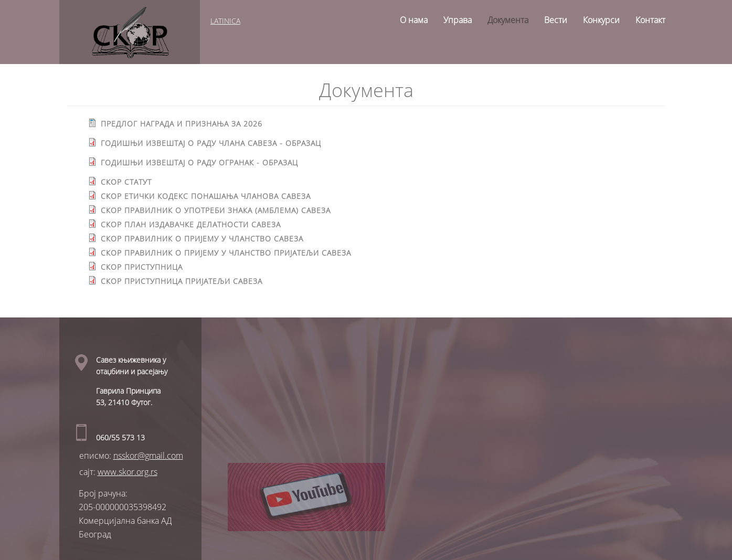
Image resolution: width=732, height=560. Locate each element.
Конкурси (601, 20)
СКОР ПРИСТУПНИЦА (140, 267)
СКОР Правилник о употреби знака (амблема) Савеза (214, 210)
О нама (414, 20)
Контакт (650, 20)
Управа (458, 20)
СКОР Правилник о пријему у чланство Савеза (200, 239)
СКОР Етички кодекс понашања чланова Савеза (204, 196)
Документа (508, 20)
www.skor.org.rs (128, 472)
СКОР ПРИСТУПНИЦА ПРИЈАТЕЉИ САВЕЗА (179, 281)
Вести (556, 20)
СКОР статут (124, 182)
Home (381, 16)
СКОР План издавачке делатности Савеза (189, 224)
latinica (227, 21)
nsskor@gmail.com (148, 456)
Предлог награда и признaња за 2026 (179, 124)
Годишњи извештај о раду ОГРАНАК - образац (197, 162)
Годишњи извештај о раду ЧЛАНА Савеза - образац (209, 143)
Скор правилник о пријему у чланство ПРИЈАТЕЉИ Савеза (224, 253)
